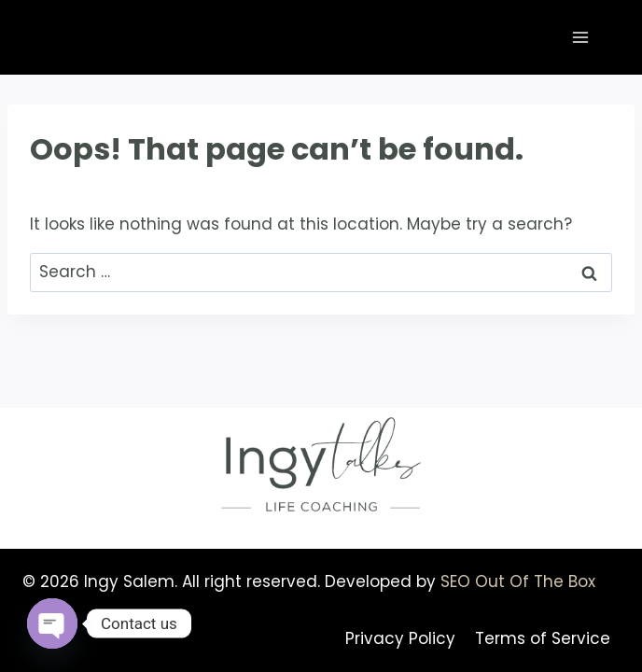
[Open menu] (580, 37)
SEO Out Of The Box (518, 581)
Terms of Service (543, 638)
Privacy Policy (400, 638)
